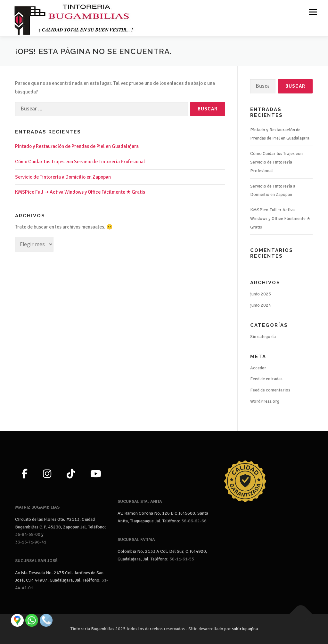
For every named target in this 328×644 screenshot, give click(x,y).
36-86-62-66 (194, 521)
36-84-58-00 (28, 534)
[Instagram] (47, 474)
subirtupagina (245, 629)
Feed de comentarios (270, 390)
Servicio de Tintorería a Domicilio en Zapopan (63, 177)
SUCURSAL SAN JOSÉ (36, 561)
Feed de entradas (266, 379)
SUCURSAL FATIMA (136, 539)
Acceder (258, 368)
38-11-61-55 (182, 559)
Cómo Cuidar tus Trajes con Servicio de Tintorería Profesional (80, 162)
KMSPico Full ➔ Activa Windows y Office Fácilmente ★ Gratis (80, 192)
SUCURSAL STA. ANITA (140, 501)
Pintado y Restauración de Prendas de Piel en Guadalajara (77, 146)
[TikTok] (71, 474)
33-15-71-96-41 (31, 542)
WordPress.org (265, 401)
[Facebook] (25, 474)
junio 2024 (261, 305)
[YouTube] (96, 474)
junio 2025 (261, 294)
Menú (313, 12)
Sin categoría (263, 337)
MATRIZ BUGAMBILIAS (37, 507)
